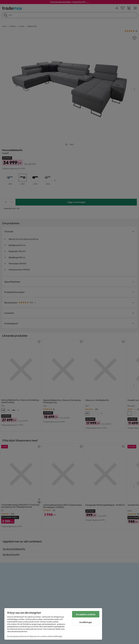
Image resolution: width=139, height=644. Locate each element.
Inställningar (86, 622)
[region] (53, 624)
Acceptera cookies (86, 614)
